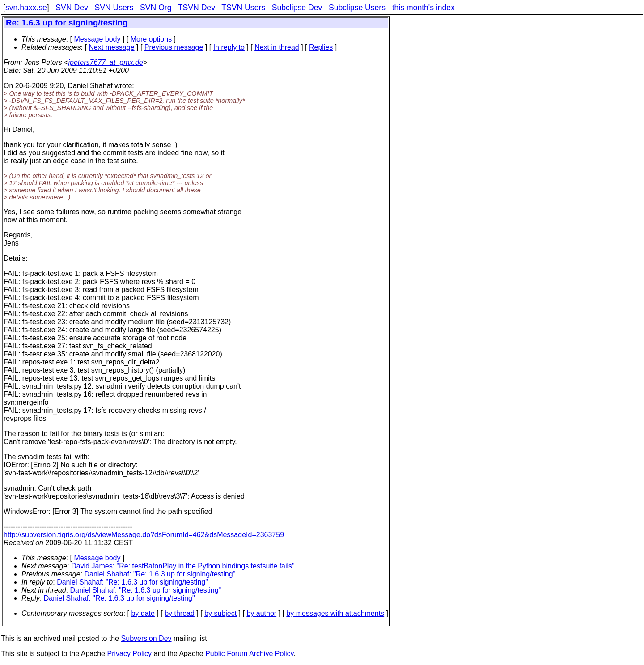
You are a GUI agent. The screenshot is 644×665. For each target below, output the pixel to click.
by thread (180, 613)
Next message (111, 47)
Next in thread (277, 47)
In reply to (229, 47)
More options (151, 39)
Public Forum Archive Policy (249, 654)
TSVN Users (243, 8)
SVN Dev (72, 8)
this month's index (424, 8)
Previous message (174, 47)
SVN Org (156, 8)
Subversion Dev (146, 638)
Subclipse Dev (297, 8)
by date (143, 613)
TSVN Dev (197, 8)
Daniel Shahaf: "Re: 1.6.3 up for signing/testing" (160, 574)
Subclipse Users (357, 8)
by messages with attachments (335, 613)
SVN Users (114, 8)
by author (261, 613)
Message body (97, 39)
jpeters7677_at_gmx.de (106, 62)
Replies (321, 47)
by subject (220, 613)
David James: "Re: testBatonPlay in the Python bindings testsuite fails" (183, 566)
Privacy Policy (129, 654)
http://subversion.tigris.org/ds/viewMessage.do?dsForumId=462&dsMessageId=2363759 (144, 535)
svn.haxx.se (26, 8)
